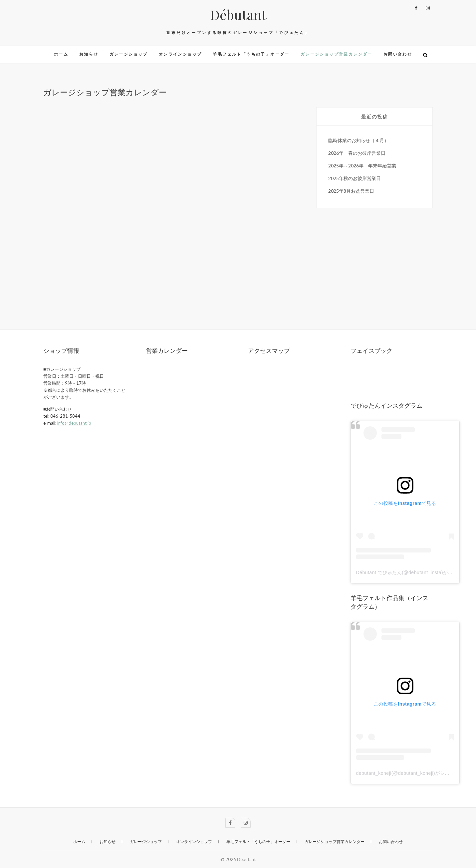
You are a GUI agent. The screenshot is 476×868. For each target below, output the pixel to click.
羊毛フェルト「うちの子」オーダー (251, 54)
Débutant (238, 15)
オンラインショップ (180, 54)
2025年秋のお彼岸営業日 (355, 178)
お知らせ (89, 54)
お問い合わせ (398, 54)
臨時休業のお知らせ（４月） (358, 140)
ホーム (61, 54)
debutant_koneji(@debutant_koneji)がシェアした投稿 (415, 773)
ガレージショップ (129, 54)
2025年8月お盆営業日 (351, 191)
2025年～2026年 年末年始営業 (362, 166)
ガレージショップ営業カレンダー (337, 54)
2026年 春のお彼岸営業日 (357, 153)
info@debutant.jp (74, 423)
